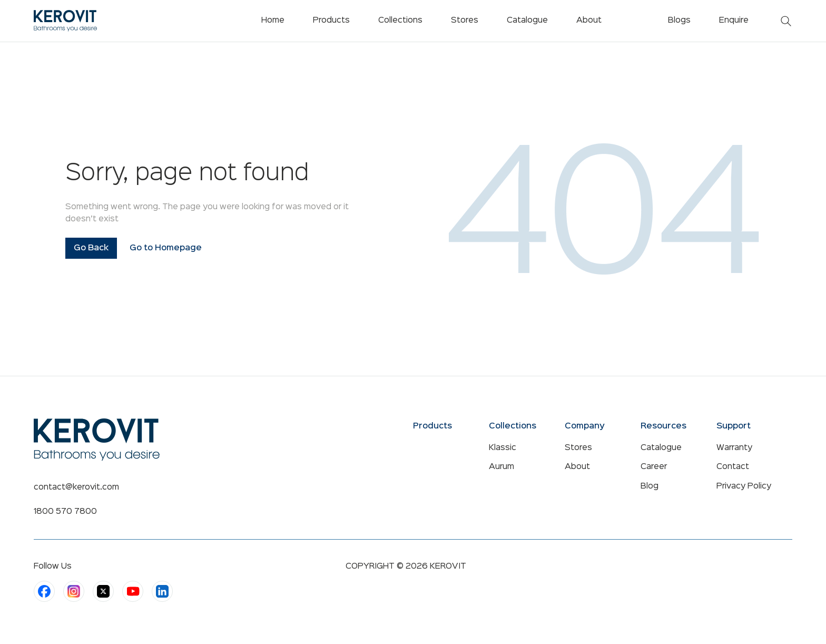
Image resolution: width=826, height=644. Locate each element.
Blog (650, 486)
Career (654, 467)
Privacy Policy (744, 486)
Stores (578, 448)
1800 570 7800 (65, 512)
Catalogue (661, 448)
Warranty (734, 448)
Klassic (503, 448)
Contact (733, 467)
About (577, 467)
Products (331, 21)
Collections (400, 21)
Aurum (501, 467)
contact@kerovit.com (76, 487)
